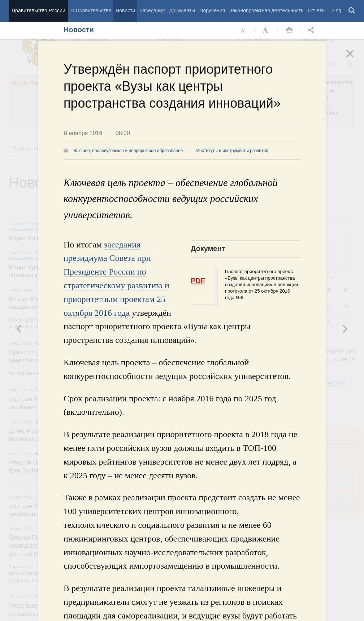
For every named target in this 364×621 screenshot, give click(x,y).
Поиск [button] (352, 11)
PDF (198, 281)
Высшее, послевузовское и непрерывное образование (128, 151)
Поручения (212, 10)
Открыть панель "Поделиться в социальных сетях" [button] (312, 30)
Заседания (152, 10)
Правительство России (38, 10)
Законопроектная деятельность (266, 10)
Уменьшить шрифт (243, 30)
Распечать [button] (289, 30)
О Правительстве (91, 10)
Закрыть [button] (355, 59)
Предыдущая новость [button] (345, 329)
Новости (125, 10)
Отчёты (317, 10)
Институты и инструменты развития (232, 151)
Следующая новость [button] (19, 329)
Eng (337, 10)
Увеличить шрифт (266, 30)
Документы (182, 10)
